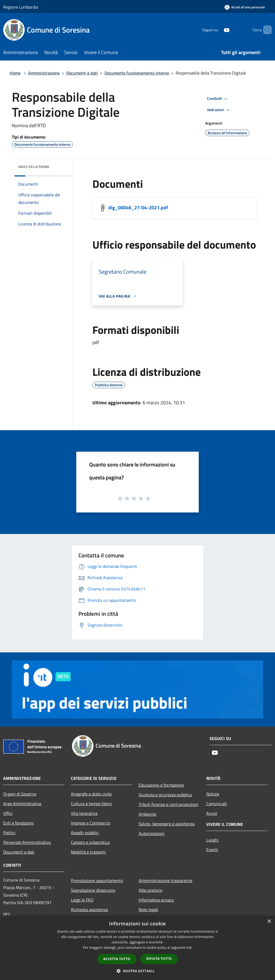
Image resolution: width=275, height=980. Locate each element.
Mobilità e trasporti (88, 852)
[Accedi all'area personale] (245, 7)
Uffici (8, 813)
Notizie (213, 794)
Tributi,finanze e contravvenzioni (169, 804)
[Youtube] (218, 30)
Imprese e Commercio (91, 823)
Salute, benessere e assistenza (167, 824)
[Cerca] (265, 30)
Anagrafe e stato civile (91, 794)
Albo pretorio (150, 890)
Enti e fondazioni (19, 823)
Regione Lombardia (21, 7)
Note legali (148, 910)
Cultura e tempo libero (91, 804)
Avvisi (212, 813)
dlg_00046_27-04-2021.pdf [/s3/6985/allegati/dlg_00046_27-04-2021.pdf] (138, 208)
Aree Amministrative (22, 804)
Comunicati (217, 804)
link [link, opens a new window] (189, 948)
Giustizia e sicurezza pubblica (165, 795)
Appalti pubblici (85, 833)
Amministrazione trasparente (165, 880)
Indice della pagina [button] (34, 167)
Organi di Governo (20, 794)
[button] (137, 971)
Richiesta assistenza (89, 910)
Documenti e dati (82, 73)
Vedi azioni (219, 110)
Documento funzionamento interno (137, 73)
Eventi (212, 850)
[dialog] (137, 948)
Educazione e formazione (161, 785)
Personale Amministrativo (27, 842)
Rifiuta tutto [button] (159, 959)
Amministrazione (44, 73)
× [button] (269, 921)
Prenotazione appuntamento (97, 880)
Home (15, 73)
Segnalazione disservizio (93, 890)
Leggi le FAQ (82, 900)
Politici (9, 833)
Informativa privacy (156, 900)
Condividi (218, 99)
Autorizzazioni (152, 833)
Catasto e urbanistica (90, 842)
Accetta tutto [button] (117, 959)
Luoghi (212, 840)
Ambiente (147, 814)
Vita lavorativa (84, 813)
